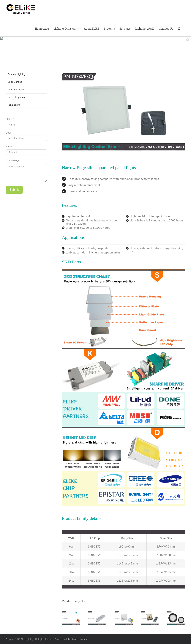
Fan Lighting (14, 105)
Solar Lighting (15, 82)
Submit (14, 190)
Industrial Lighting (17, 89)
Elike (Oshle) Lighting (76, 639)
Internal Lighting (16, 97)
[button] (179, 28)
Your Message (12, 160)
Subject (9, 146)
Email (8, 133)
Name (9, 119)
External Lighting (17, 74)
